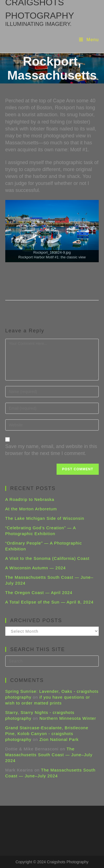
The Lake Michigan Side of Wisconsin (45, 518)
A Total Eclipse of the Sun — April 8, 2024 (50, 602)
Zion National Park (59, 739)
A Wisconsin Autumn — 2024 (35, 568)
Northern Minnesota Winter (68, 718)
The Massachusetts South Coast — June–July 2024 (49, 755)
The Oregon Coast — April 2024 (39, 593)
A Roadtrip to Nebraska (30, 499)
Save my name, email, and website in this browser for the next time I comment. (51, 450)
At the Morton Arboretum (31, 509)
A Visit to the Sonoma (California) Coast (47, 558)
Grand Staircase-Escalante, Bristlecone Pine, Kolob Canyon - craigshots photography (47, 734)
